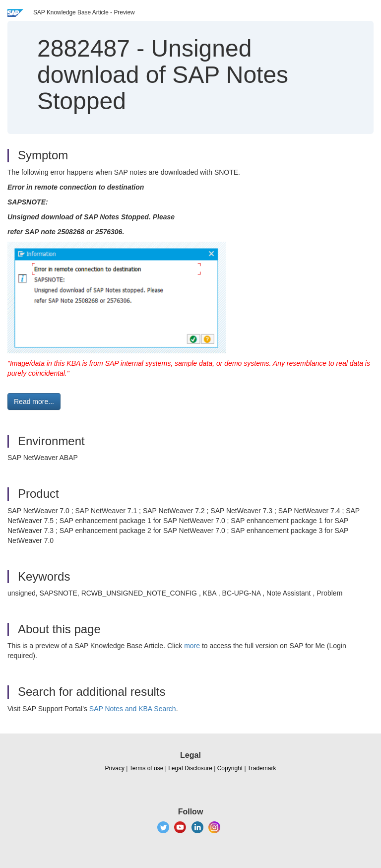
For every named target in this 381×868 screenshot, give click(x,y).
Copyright (230, 768)
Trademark (262, 768)
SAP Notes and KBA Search (133, 709)
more (192, 646)
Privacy (115, 768)
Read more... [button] (34, 401)
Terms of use (147, 768)
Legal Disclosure (190, 768)
